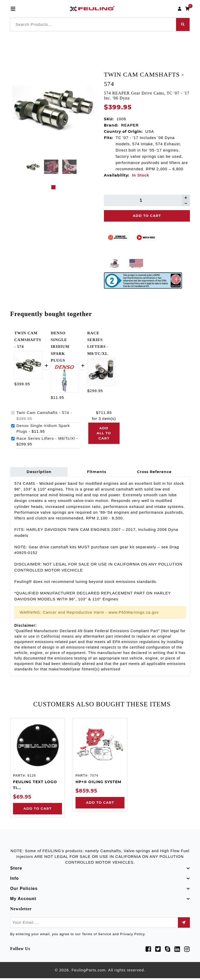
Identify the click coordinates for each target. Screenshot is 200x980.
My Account (23, 900)
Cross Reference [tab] (150, 473)
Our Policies (24, 890)
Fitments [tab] (94, 473)
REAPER (130, 125)
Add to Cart (37, 810)
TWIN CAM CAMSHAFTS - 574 (28, 340)
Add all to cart (104, 433)
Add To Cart (147, 216)
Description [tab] (38, 473)
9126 (32, 777)
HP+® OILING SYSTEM (98, 783)
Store (16, 870)
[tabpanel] (33, 167)
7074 (94, 777)
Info (14, 880)
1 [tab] (53, 187)
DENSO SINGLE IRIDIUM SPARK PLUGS (60, 347)
